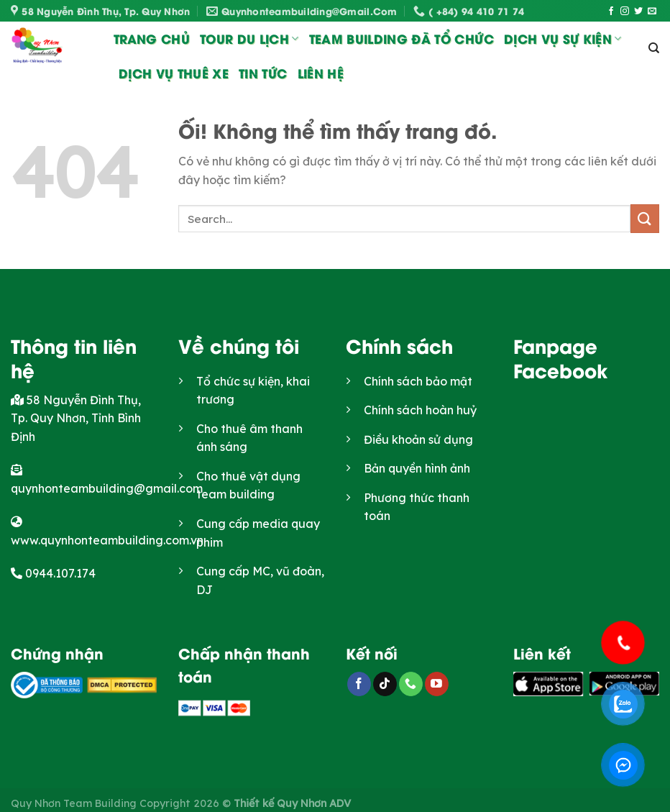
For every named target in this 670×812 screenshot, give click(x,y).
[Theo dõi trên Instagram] (625, 12)
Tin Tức (263, 73)
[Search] (654, 48)
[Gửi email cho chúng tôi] (652, 12)
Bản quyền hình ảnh (417, 468)
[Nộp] (645, 218)
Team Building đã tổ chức (401, 38)
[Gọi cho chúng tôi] (411, 684)
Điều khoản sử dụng (418, 439)
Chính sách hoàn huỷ (420, 410)
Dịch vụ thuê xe (174, 73)
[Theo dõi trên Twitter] (638, 12)
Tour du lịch (249, 38)
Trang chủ (152, 38)
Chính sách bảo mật (418, 381)
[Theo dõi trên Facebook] (611, 12)
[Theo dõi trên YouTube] (437, 684)
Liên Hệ (321, 73)
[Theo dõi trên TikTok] (385, 684)
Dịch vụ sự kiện (563, 38)
